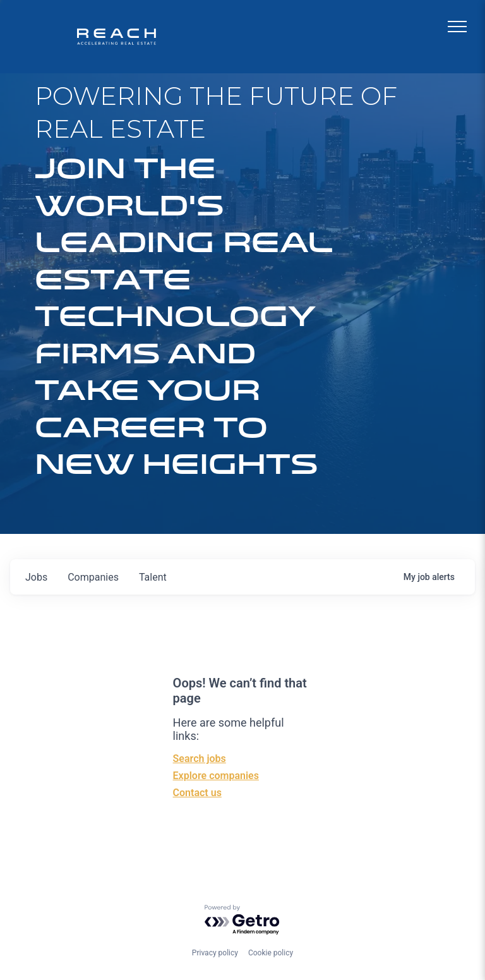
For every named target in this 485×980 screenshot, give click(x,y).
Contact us (197, 793)
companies (93, 577)
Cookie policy (271, 953)
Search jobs (200, 759)
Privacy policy (215, 953)
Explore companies (216, 776)
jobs (36, 577)
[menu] (457, 27)
